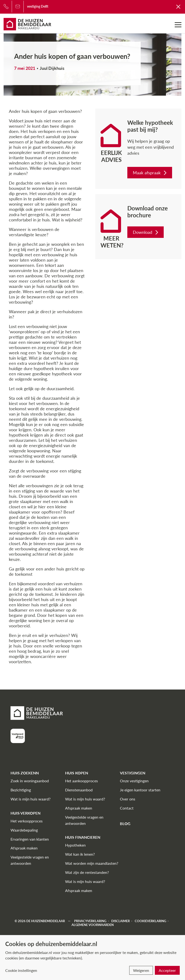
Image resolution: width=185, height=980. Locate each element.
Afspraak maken (24, 848)
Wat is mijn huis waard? (31, 799)
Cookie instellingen (21, 970)
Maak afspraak (150, 173)
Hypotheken (75, 845)
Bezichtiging (21, 790)
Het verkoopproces (27, 821)
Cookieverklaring (150, 921)
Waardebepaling (24, 830)
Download (146, 232)
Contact (127, 808)
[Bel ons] (6, 6)
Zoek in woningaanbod (30, 781)
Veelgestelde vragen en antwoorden (30, 860)
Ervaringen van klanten (30, 839)
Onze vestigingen (134, 781)
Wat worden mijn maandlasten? (92, 863)
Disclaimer (121, 921)
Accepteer (167, 970)
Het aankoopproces (81, 781)
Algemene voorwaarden (93, 925)
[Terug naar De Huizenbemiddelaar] (179, 6)
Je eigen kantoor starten (140, 790)
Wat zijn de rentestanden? (87, 872)
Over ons (128, 799)
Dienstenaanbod (79, 790)
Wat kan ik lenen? (80, 854)
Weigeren (141, 970)
